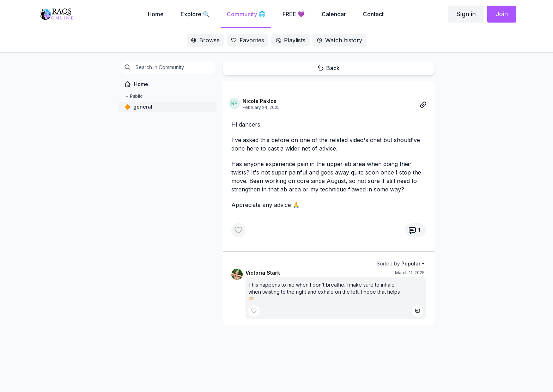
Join (502, 14)
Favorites (248, 40)
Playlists (290, 40)
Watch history (339, 40)
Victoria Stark (263, 273)
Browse (205, 40)
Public (133, 96)
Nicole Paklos (260, 101)
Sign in (466, 14)
